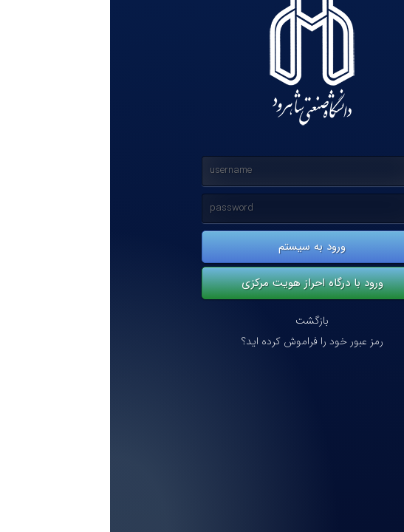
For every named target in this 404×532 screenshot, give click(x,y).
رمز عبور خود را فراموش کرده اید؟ (202, 342)
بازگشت (202, 321)
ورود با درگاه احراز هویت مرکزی (202, 283)
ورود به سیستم (202, 247)
